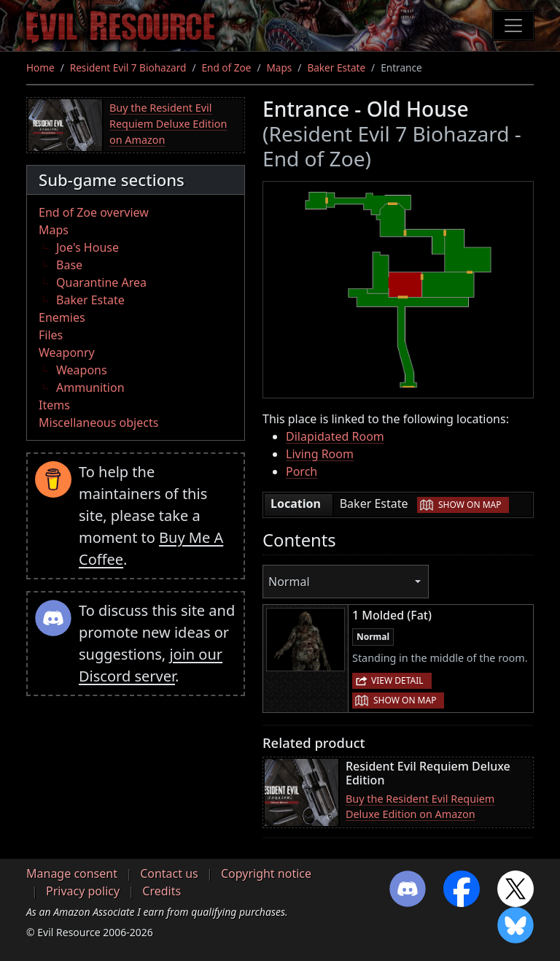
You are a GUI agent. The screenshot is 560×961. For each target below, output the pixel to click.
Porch (302, 471)
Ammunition (90, 387)
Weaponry (67, 352)
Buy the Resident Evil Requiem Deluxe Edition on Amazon (168, 123)
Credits (162, 891)
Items (54, 405)
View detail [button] (397, 680)
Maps (280, 67)
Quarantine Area (101, 282)
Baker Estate (336, 67)
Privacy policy (83, 891)
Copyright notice (266, 873)
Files (51, 335)
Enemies (62, 317)
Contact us (169, 873)
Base (69, 265)
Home (40, 67)
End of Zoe (226, 67)
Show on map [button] (470, 505)
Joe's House (87, 247)
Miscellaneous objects (98, 422)
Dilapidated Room (335, 436)
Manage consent (72, 873)
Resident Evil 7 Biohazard (128, 67)
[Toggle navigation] (513, 26)
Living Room (320, 454)
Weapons (82, 370)
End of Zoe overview (94, 212)
